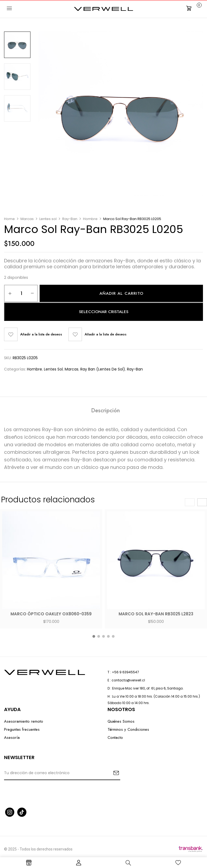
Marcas (27, 219)
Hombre (90, 219)
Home (9, 219)
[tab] (106, 411)
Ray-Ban (70, 219)
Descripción (106, 411)
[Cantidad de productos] (21, 293)
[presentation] (190, 502)
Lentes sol (48, 219)
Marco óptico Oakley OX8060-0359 (51, 614)
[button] (193, 8)
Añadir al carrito (121, 293)
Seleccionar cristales (104, 312)
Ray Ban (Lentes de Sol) (103, 369)
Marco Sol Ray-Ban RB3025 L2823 (156, 614)
